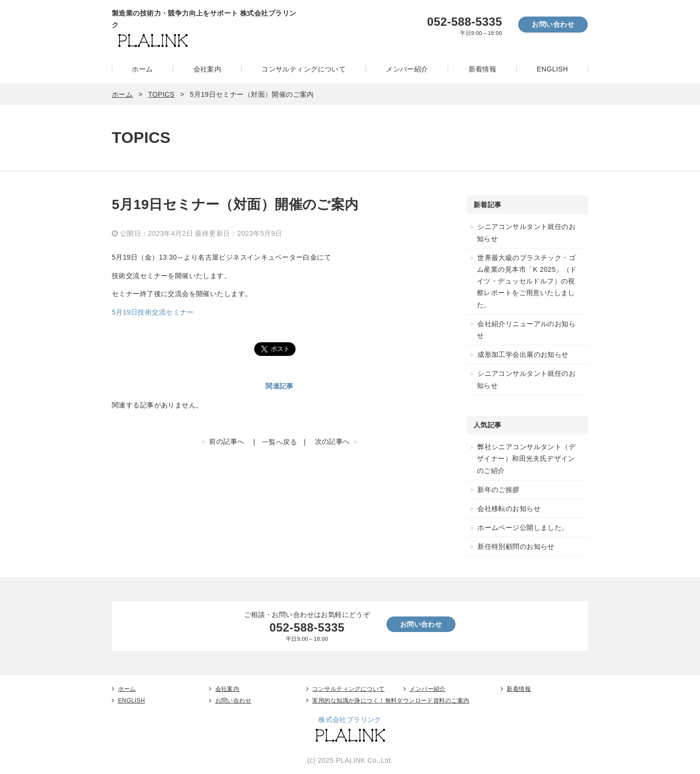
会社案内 (208, 69)
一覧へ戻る (280, 442)
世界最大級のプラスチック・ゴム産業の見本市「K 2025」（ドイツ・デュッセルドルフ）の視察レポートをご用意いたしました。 (527, 281)
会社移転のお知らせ (509, 509)
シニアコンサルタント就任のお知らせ (526, 232)
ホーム (142, 69)
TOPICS (161, 94)
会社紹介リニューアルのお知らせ (526, 330)
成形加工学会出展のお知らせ (523, 354)
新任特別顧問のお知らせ (516, 546)
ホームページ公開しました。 (523, 528)
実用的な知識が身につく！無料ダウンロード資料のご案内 (391, 701)
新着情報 (483, 69)
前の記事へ (227, 441)
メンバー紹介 (407, 69)
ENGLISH (552, 69)
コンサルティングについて (304, 69)
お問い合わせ (553, 24)
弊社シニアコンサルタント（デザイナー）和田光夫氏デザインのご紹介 (526, 458)
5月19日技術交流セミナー (153, 312)
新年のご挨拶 (499, 490)
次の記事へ (332, 441)
